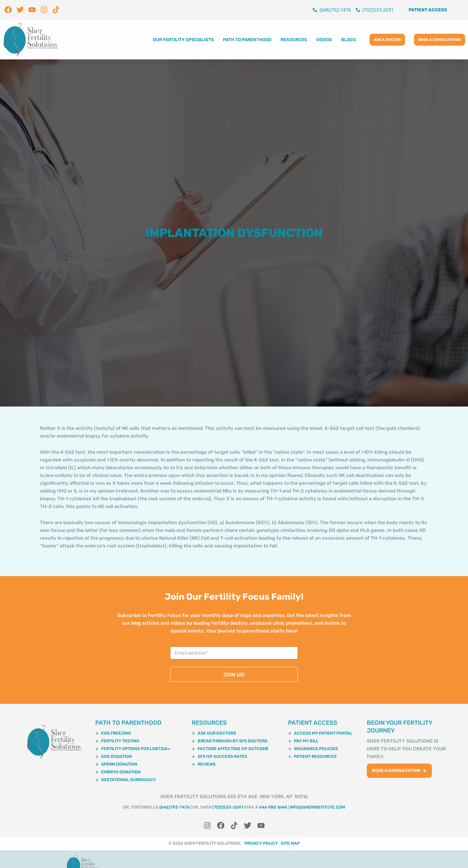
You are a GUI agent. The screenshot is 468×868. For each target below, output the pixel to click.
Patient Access (428, 10)
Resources (294, 40)
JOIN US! (234, 675)
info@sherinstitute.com (317, 807)
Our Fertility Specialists (183, 40)
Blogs (349, 40)
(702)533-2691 (228, 807)
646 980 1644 (273, 807)
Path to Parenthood (247, 40)
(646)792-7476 (175, 807)
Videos (324, 40)
